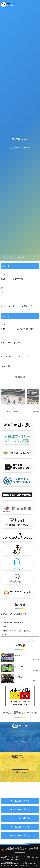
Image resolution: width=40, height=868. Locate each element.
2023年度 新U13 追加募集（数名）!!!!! (13, 622)
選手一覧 (18, 656)
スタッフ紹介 (19, 666)
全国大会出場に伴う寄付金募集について (14, 614)
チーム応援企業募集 (20, 801)
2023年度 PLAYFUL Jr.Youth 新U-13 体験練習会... (16, 631)
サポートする (20, 742)
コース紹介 (18, 677)
